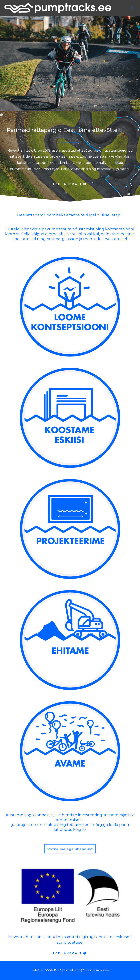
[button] (70, 186)
